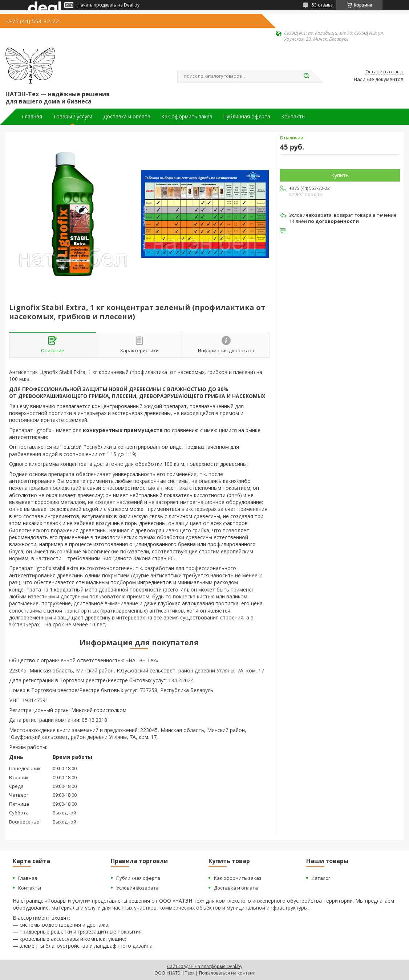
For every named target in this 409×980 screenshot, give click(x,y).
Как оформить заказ (187, 117)
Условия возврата (137, 888)
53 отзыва (322, 5)
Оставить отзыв (384, 72)
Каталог (321, 878)
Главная (32, 117)
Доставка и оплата (127, 117)
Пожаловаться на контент (227, 973)
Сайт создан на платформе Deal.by (205, 966)
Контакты (293, 117)
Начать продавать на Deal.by (108, 5)
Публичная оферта (247, 117)
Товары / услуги (73, 117)
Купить (340, 175)
